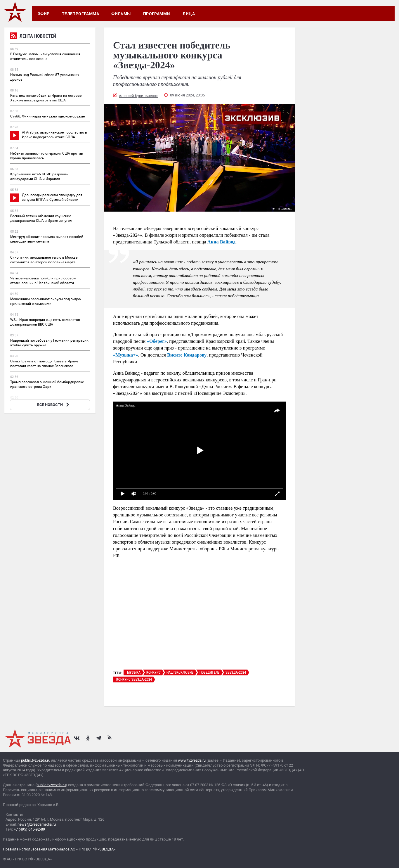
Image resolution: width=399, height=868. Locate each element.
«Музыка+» (126, 355)
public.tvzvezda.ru (36, 760)
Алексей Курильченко (139, 96)
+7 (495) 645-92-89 (29, 829)
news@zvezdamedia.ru (37, 824)
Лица (189, 14)
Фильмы (121, 14)
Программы (157, 14)
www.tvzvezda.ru (192, 760)
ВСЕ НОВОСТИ (54, 405)
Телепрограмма (80, 14)
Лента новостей (33, 37)
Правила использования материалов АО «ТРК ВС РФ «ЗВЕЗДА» (59, 849)
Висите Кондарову (187, 355)
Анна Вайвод (221, 242)
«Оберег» (157, 341)
